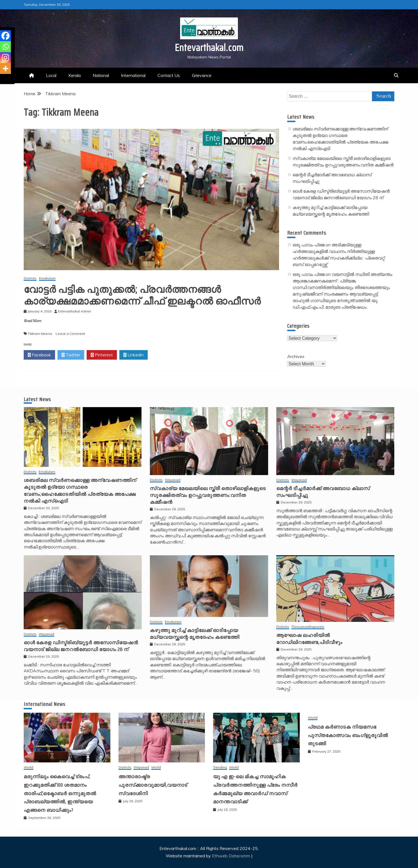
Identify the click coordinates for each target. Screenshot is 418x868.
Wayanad (173, 480)
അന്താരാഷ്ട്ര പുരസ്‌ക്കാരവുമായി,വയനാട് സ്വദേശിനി (153, 785)
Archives (296, 356)
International (133, 75)
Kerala (75, 75)
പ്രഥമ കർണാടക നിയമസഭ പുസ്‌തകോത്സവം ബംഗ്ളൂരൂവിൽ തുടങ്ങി (348, 735)
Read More (32, 321)
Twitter (71, 355)
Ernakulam (47, 278)
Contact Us (169, 75)
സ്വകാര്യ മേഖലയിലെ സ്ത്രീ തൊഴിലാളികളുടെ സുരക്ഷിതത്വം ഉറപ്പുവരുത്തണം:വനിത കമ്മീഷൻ (208, 495)
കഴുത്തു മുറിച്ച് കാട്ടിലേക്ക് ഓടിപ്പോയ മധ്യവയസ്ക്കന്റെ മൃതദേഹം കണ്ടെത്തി (195, 634)
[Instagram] (5, 58)
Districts (30, 278)
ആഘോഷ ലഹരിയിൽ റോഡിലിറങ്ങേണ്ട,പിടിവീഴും (309, 639)
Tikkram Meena (40, 334)
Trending (220, 767)
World (28, 767)
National (101, 75)
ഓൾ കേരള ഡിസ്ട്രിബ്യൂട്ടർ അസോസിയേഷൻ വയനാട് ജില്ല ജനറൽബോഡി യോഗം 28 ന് (81, 646)
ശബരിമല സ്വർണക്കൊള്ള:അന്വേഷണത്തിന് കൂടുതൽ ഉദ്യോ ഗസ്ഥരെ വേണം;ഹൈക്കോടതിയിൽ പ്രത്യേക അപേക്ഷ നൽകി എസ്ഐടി (80, 491)
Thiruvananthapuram (308, 627)
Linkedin (134, 355)
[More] (5, 68)
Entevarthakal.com (209, 48)
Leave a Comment (70, 334)
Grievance (202, 75)
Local (51, 75)
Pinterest (102, 355)
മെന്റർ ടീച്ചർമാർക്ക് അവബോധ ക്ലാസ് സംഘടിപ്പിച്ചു (323, 492)
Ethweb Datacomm (231, 856)
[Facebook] (5, 36)
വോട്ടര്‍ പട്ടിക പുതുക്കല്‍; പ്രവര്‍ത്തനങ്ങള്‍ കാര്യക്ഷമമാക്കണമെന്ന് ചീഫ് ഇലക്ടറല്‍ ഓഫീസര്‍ (142, 295)
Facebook (39, 355)
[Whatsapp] (5, 47)
